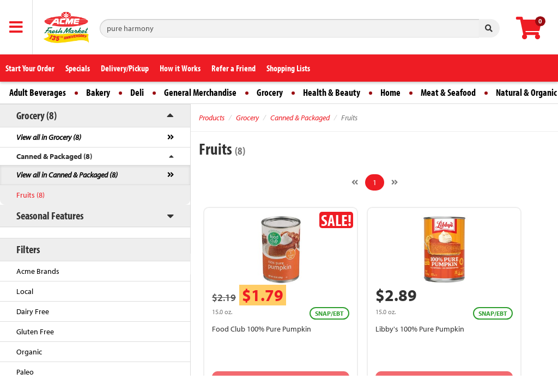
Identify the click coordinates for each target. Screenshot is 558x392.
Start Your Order (30, 68)
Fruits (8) (31, 195)
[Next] (395, 182)
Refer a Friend (233, 68)
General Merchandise (200, 92)
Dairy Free (33, 311)
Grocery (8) (37, 115)
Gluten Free (35, 332)
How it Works (180, 68)
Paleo (25, 372)
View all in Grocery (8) (49, 137)
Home (390, 92)
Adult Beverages (38, 92)
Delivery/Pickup (125, 68)
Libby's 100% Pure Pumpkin (420, 329)
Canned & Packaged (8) (54, 156)
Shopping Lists (288, 68)
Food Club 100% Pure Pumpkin (262, 329)
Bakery (98, 92)
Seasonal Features (50, 215)
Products (212, 118)
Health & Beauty (332, 92)
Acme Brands (38, 271)
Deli (137, 92)
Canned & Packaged (300, 118)
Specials (78, 68)
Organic (29, 352)
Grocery (270, 92)
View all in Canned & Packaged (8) (67, 175)
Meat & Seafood (448, 92)
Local (25, 291)
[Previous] (355, 182)
